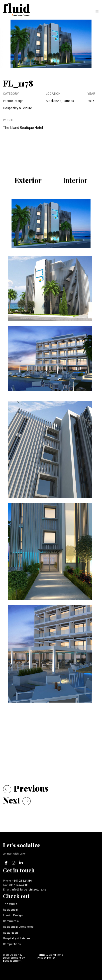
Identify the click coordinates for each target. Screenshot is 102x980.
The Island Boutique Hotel (23, 128)
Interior (75, 180)
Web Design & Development (12, 956)
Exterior (28, 180)
